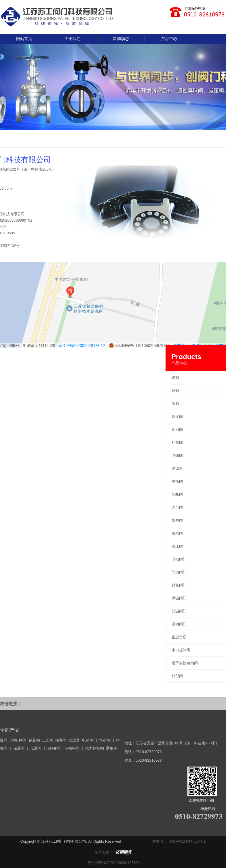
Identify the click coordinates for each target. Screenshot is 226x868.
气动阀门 (179, 572)
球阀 (175, 391)
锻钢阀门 (179, 624)
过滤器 (177, 468)
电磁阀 (177, 455)
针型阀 (177, 676)
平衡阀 (177, 481)
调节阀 (177, 507)
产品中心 (169, 39)
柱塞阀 (177, 443)
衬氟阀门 (179, 585)
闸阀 (175, 404)
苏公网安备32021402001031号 (113, 863)
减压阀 (177, 546)
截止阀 (177, 417)
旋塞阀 (177, 520)
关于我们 (73, 39)
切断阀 (177, 494)
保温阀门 (179, 598)
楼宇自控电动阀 (185, 663)
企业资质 (179, 637)
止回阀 (177, 430)
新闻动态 (121, 39)
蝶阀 (175, 378)
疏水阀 (177, 533)
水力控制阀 (181, 650)
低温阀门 (179, 611)
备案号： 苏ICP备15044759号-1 (179, 841)
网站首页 (24, 39)
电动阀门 (179, 559)
